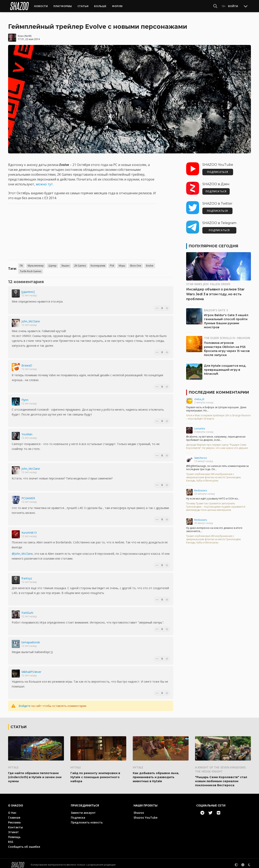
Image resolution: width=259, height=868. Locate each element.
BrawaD (27, 363)
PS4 (112, 263)
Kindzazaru (201, 488)
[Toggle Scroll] (246, 6)
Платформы (63, 6)
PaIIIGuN (27, 610)
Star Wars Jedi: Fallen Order (208, 281)
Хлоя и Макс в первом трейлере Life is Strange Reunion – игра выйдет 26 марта (218, 414)
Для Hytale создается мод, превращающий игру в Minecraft (225, 367)
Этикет (13, 829)
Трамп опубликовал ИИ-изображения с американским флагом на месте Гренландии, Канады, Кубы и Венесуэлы (214, 475)
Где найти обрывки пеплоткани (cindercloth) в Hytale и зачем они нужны (35, 774)
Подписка (78, 815)
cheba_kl (199, 396)
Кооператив (98, 263)
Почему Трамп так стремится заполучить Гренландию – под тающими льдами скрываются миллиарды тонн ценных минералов (216, 504)
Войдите (25, 703)
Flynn (25, 397)
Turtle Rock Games (31, 268)
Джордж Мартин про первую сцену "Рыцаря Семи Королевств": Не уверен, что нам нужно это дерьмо (217, 444)
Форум (117, 6)
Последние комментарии (219, 390)
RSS (11, 839)
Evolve (150, 263)
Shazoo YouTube (145, 815)
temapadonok (31, 639)
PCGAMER (28, 495)
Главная (14, 815)
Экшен (65, 263)
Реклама (14, 820)
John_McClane (31, 318)
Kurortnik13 (29, 530)
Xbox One (136, 263)
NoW (28, 33)
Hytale (13, 764)
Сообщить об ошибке (24, 844)
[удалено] (28, 289)
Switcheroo (201, 455)
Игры (122, 263)
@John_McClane (22, 551)
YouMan (27, 431)
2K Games (80, 263)
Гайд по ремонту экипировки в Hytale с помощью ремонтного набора (95, 774)
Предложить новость (87, 820)
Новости (41, 6)
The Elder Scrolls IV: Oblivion (227, 335)
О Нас (12, 810)
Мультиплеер (36, 263)
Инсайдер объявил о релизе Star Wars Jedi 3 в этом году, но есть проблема (215, 291)
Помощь (14, 834)
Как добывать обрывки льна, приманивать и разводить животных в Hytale (156, 774)
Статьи (83, 6)
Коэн (21, 33)
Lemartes (200, 426)
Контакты (15, 824)
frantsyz (27, 575)
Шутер (53, 263)
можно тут (44, 181)
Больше (100, 6)
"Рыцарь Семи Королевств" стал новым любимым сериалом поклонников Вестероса (221, 778)
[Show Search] (215, 6)
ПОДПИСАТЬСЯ (218, 169)
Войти (233, 6)
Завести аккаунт (83, 810)
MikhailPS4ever (31, 669)
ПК (21, 263)
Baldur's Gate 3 (216, 307)
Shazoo (139, 810)
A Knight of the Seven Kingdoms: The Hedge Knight (221, 767)
